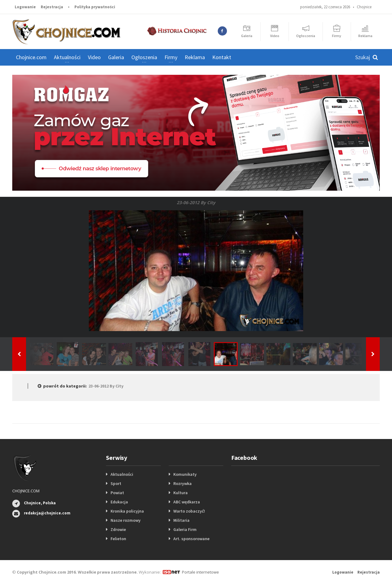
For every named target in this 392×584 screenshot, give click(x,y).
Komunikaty (185, 474)
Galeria (116, 57)
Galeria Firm (185, 529)
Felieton (118, 539)
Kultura (181, 493)
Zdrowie (118, 529)
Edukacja (119, 502)
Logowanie (25, 7)
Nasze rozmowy (126, 520)
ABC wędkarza (187, 502)
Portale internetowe (200, 572)
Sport (116, 483)
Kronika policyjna (127, 511)
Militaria (181, 520)
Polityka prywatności (95, 7)
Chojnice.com (31, 57)
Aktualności (122, 474)
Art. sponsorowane (191, 539)
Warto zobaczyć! (189, 511)
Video (94, 57)
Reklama (195, 57)
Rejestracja (52, 7)
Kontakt (222, 57)
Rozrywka (183, 483)
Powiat (117, 493)
